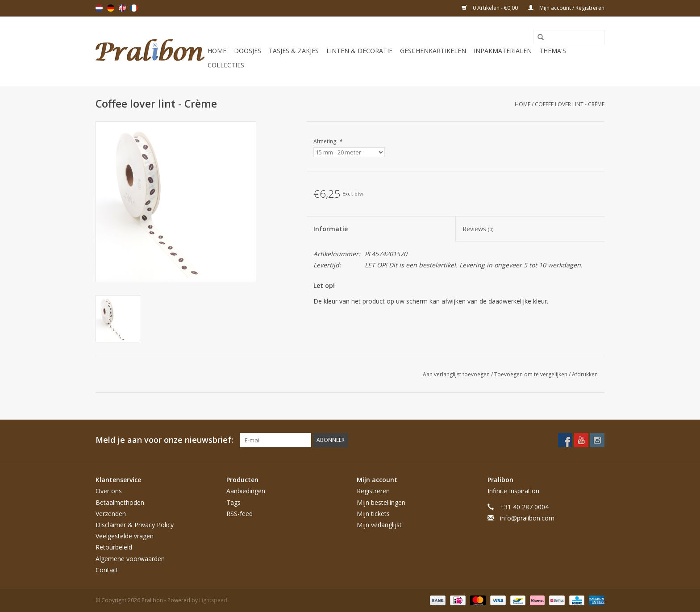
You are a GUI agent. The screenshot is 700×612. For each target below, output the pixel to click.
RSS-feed (240, 514)
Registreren (373, 491)
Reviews (478, 229)
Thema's (553, 51)
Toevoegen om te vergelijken (531, 374)
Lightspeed (213, 600)
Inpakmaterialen (503, 51)
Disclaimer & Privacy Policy (135, 525)
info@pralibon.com (527, 518)
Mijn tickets (373, 514)
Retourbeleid (114, 547)
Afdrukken (585, 374)
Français (134, 8)
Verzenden (111, 514)
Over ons (109, 491)
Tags (233, 502)
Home (217, 51)
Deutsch (111, 8)
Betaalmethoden (120, 502)
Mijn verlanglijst (379, 525)
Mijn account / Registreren (566, 8)
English (122, 8)
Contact (107, 570)
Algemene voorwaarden (130, 559)
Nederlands (99, 8)
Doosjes (248, 51)
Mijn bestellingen (381, 502)
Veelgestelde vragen (125, 536)
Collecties (226, 65)
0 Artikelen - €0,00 (490, 8)
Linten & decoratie (359, 51)
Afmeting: (328, 141)
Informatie (331, 229)
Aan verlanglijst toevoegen (457, 374)
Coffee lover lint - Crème (570, 104)
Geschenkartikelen (433, 51)
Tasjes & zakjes (294, 51)
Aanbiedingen (246, 491)
